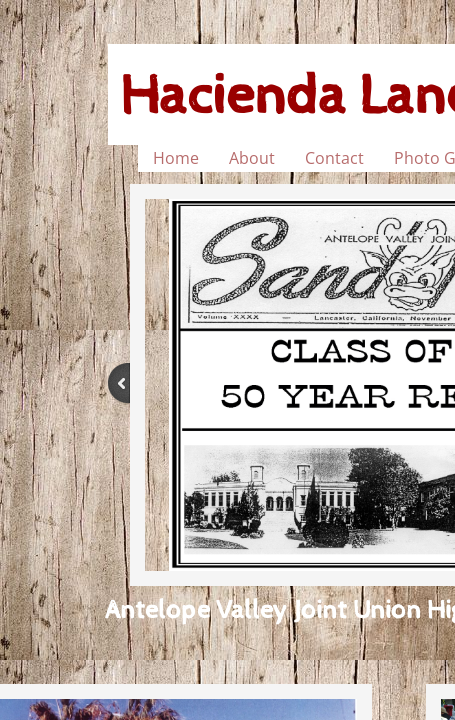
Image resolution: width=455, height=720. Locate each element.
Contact (334, 158)
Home (176, 158)
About (252, 158)
